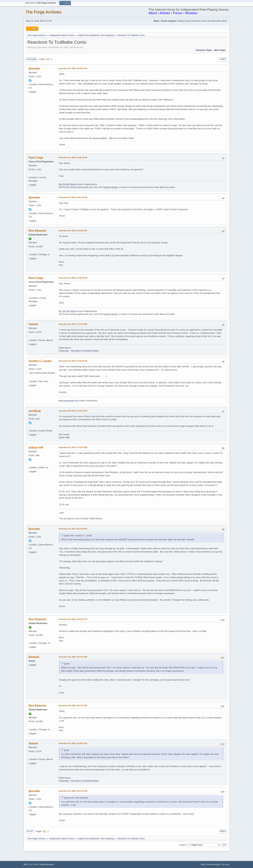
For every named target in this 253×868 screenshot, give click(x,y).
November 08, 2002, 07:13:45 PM (73, 324)
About (153, 13)
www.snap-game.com (69, 401)
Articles (165, 13)
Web (68, 437)
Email (61, 437)
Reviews (191, 13)
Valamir (34, 324)
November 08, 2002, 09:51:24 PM (73, 791)
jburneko (35, 69)
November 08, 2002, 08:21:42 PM (73, 529)
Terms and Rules (213, 864)
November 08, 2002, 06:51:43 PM (73, 197)
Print (223, 59)
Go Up (30, 831)
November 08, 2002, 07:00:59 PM (73, 278)
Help (203, 864)
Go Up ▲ (226, 864)
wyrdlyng (35, 411)
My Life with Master (68, 184)
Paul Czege (36, 158)
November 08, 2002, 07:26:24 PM (73, 411)
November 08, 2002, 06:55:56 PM (73, 231)
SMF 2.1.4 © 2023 (31, 864)
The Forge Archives (43, 12)
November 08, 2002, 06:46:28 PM (73, 158)
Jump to (183, 845)
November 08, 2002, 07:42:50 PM (73, 447)
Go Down (32, 59)
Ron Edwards (107, 35)
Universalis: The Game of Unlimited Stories (79, 351)
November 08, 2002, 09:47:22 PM (73, 706)
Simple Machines (47, 864)
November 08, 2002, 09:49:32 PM (73, 743)
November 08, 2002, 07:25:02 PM (73, 361)
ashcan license (111, 187)
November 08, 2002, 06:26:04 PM (73, 68)
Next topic (220, 50)
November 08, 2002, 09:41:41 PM (73, 657)
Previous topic (204, 50)
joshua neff (36, 447)
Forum (178, 13)
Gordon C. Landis (40, 361)
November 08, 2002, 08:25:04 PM (73, 619)
